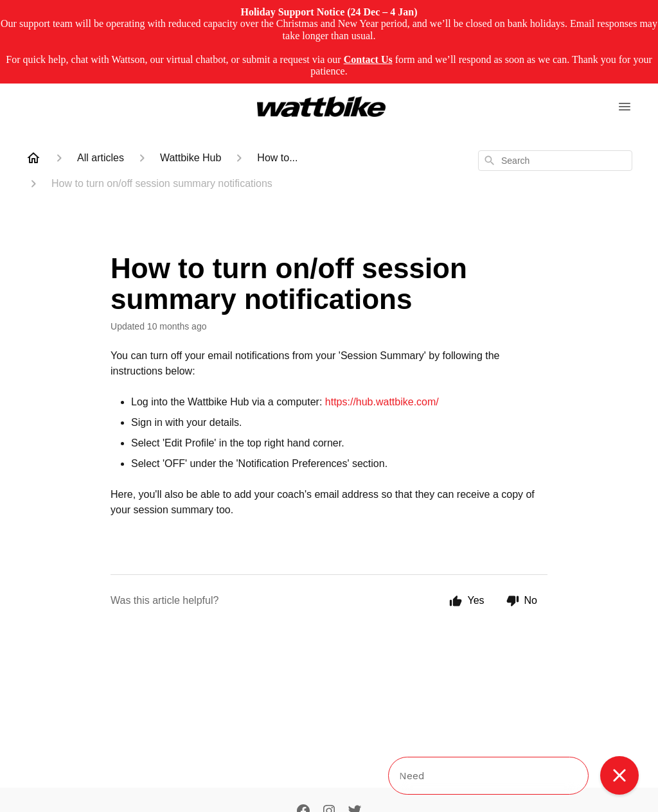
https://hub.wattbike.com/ (382, 402)
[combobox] (555, 161)
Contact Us (368, 59)
